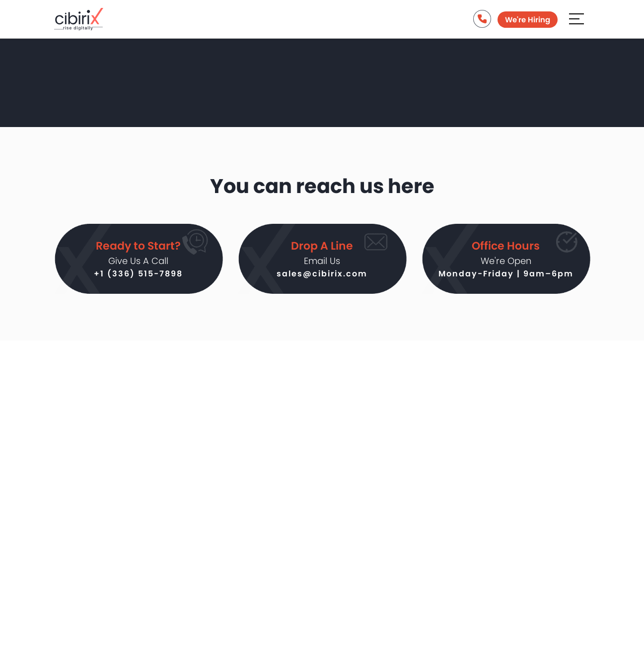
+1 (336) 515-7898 (138, 276)
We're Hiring (526, 22)
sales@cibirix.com (322, 276)
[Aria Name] (576, 21)
